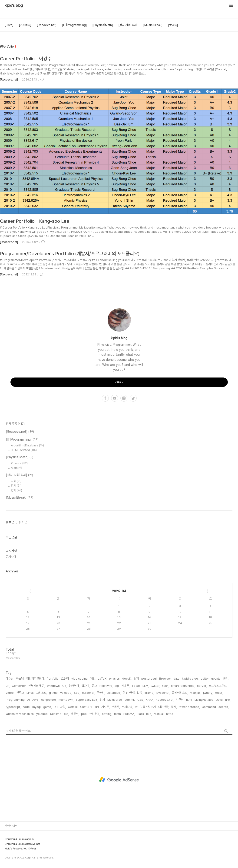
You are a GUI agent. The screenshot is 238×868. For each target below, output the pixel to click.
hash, (166, 686)
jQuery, (208, 693)
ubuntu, (216, 679)
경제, (137, 679)
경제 (17, 490)
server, (202, 686)
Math (17, 468)
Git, (65, 686)
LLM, (146, 686)
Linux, (30, 693)
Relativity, (106, 686)
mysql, (37, 707)
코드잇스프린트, (218, 686)
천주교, (20, 693)
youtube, (42, 714)
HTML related (24, 450)
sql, (117, 686)
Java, (220, 700)
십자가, (86, 686)
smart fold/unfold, (183, 686)
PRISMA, (129, 714)
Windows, (54, 686)
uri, (8, 686)
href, (228, 700)
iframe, (149, 693)
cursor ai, (88, 693)
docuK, (127, 679)
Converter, (19, 686)
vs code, (66, 693)
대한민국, (164, 707)
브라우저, (95, 714)
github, (54, 693)
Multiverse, (115, 700)
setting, (107, 714)
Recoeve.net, (165, 700)
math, (118, 714)
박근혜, (180, 700)
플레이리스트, (180, 693)
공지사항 (11, 557)
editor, (205, 679)
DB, (56, 707)
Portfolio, (53, 679)
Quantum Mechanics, (20, 714)
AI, (29, 700)
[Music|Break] (153, 25)
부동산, (116, 707)
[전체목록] (25, 25)
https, (170, 714)
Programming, (16, 700)
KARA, (150, 700)
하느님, (20, 679)
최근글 (10, 523)
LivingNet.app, (204, 700)
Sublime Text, (60, 714)
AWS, (36, 700)
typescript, (13, 707)
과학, (63, 707)
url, (97, 707)
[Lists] (9, 25)
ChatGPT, (87, 707)
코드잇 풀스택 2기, (145, 707)
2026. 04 (119, 591)
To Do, (136, 686)
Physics (19, 463)
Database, (114, 693)
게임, (93, 679)
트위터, (65, 679)
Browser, (165, 679)
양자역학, (74, 686)
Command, (209, 707)
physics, (115, 679)
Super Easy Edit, (87, 700)
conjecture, (49, 700)
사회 (16, 481)
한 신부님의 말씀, (133, 693)
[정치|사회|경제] (128, 25)
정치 (16, 486)
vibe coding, (80, 679)
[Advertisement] (119, 780)
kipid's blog (14, 6)
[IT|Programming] (74, 25)
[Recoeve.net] (47, 25)
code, (26, 707)
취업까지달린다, (36, 679)
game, (48, 707)
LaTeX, (102, 679)
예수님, (10, 679)
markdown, (66, 700)
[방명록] (173, 25)
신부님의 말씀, (37, 686)
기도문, (106, 707)
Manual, (159, 714)
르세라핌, (127, 707)
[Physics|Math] (102, 25)
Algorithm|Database (27, 445)
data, (177, 679)
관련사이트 (11, 826)
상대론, (126, 686)
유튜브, (75, 714)
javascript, (163, 693)
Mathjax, (196, 693)
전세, (103, 700)
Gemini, (73, 707)
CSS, (141, 700)
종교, (95, 686)
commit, (130, 700)
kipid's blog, (190, 679)
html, (189, 700)
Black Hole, (144, 714)
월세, (174, 707)
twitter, (155, 686)
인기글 (23, 523)
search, (224, 707)
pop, (84, 714)
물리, (226, 679)
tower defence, (189, 707)
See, (77, 693)
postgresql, (149, 679)
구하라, (101, 693)
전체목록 (15, 424)
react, (219, 693)
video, (10, 693)
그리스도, (42, 693)
